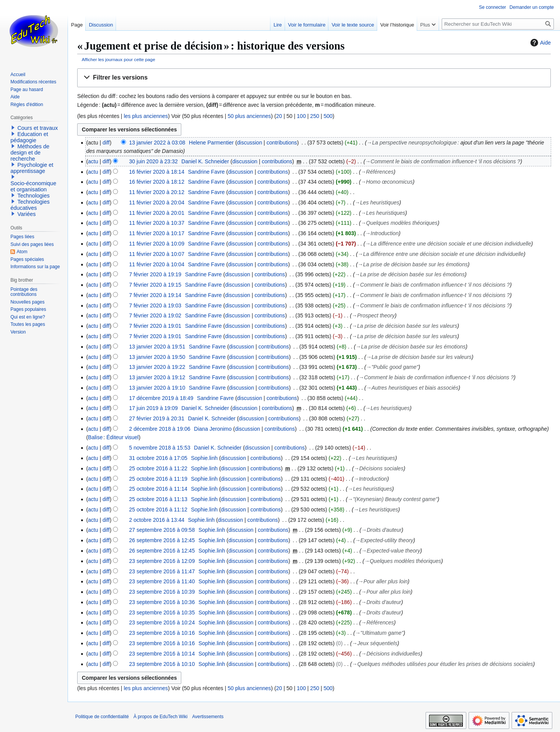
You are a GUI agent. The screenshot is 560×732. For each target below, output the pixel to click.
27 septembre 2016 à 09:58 (162, 530)
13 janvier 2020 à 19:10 (157, 388)
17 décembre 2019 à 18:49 (161, 398)
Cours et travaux (38, 128)
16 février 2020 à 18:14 (157, 172)
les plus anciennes (146, 116)
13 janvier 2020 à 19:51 (157, 347)
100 (301, 116)
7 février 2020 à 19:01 (155, 326)
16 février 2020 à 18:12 (157, 182)
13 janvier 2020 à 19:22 (157, 367)
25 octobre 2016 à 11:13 (158, 499)
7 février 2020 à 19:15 (155, 285)
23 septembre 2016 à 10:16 (162, 633)
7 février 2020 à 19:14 (155, 295)
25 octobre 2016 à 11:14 (158, 489)
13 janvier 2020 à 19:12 (157, 377)
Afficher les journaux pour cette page (118, 59)
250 (315, 116)
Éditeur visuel (123, 437)
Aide (540, 43)
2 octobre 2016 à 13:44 (157, 520)
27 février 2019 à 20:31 (157, 418)
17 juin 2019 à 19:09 (153, 408)
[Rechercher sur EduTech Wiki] (498, 24)
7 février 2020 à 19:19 (155, 274)
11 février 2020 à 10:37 (157, 223)
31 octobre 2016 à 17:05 (158, 458)
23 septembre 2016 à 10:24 (162, 622)
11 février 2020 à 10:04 (157, 264)
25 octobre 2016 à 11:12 (158, 510)
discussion (249, 143)
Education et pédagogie (29, 137)
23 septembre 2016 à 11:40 (162, 581)
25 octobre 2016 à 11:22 (158, 468)
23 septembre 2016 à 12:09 (162, 561)
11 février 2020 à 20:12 (157, 192)
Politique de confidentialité (102, 717)
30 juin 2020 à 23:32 (153, 161)
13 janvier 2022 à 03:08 (157, 143)
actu (93, 161)
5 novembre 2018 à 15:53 (160, 448)
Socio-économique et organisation (33, 186)
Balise (95, 437)
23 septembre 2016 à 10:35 (162, 612)
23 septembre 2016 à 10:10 (162, 664)
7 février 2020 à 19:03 (155, 305)
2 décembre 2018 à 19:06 (160, 429)
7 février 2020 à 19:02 (155, 315)
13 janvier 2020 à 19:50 (157, 357)
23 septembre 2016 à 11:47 (162, 571)
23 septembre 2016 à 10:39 (162, 592)
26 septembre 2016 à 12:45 (162, 540)
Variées (27, 214)
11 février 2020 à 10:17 (157, 233)
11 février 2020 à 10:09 (157, 244)
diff (106, 143)
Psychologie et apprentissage (32, 168)
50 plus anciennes (249, 116)
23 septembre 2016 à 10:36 (162, 602)
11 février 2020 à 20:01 (157, 213)
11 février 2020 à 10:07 (157, 254)
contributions (282, 143)
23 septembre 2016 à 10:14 (162, 654)
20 (279, 116)
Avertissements (208, 717)
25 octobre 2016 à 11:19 (158, 479)
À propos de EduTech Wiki (160, 717)
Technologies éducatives (30, 205)
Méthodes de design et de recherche (30, 153)
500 (328, 116)
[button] (314, 78)
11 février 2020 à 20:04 (157, 203)
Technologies (33, 196)
